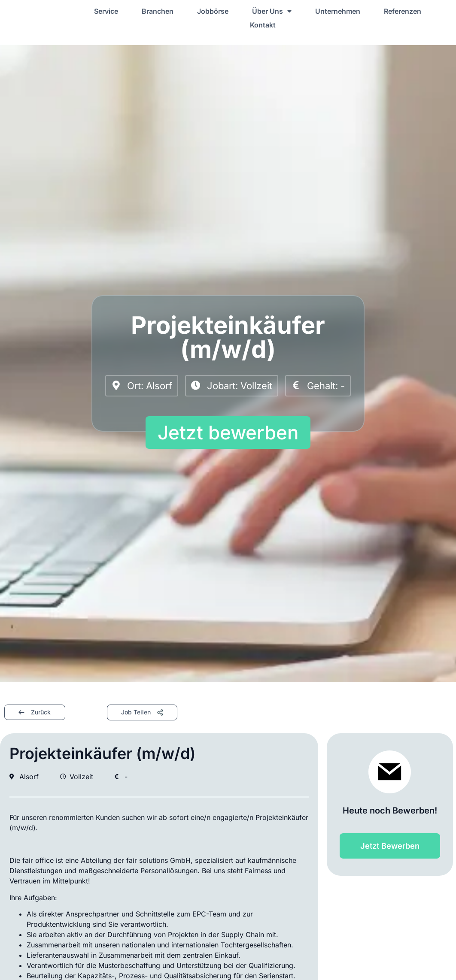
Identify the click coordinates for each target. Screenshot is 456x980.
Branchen (158, 11)
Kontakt (263, 25)
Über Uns (272, 11)
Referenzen (403, 11)
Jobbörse (213, 11)
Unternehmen (338, 11)
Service (106, 11)
